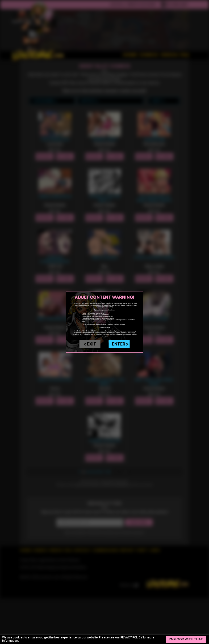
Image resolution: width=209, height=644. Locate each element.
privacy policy (132, 637)
